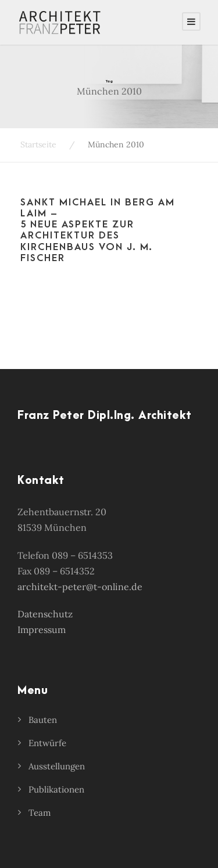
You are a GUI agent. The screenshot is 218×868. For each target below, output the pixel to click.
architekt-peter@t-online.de (80, 587)
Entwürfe (47, 743)
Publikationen (56, 789)
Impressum (42, 630)
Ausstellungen (57, 766)
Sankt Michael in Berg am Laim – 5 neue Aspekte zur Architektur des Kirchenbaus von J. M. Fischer (98, 230)
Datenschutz (45, 614)
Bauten (43, 720)
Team (40, 813)
